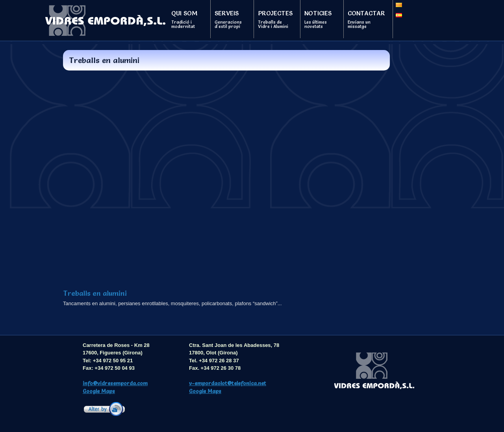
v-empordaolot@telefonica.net (228, 383)
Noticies (320, 19)
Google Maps (99, 391)
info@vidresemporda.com (115, 383)
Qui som (187, 19)
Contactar (366, 19)
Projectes (275, 19)
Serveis (230, 19)
